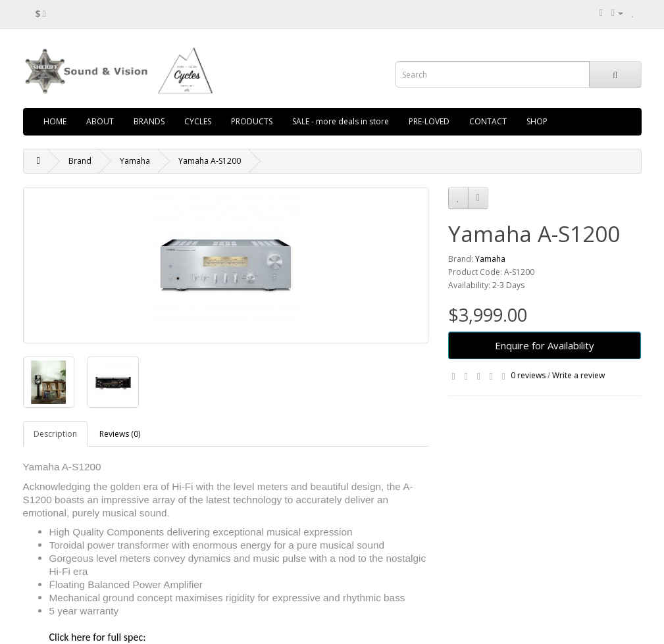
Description (55, 434)
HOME (55, 121)
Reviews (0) (120, 434)
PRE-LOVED (429, 121)
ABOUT (100, 121)
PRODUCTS (252, 121)
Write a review (578, 375)
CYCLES (198, 121)
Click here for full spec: (98, 637)
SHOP (537, 121)
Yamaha (135, 161)
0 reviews (528, 375)
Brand (80, 161)
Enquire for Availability (545, 345)
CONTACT (488, 121)
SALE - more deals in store (341, 121)
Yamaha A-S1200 (210, 161)
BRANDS (149, 121)
